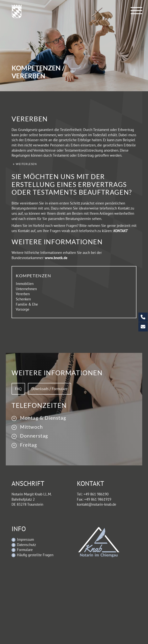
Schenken (23, 299)
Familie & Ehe (27, 304)
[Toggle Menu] (137, 11)
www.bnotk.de (56, 258)
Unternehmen (26, 289)
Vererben (23, 294)
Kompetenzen (34, 276)
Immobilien (25, 284)
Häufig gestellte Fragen (35, 555)
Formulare (25, 550)
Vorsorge (23, 309)
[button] (74, 164)
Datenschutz (26, 545)
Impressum (25, 539)
